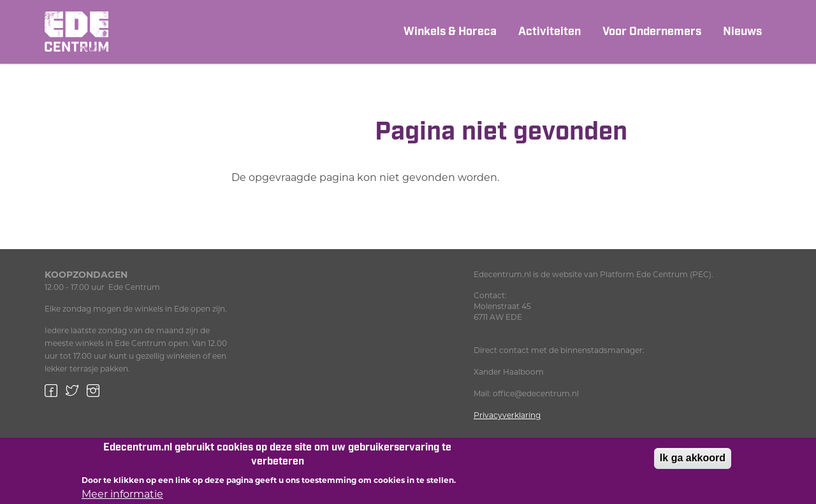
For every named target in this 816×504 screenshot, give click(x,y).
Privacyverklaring (507, 415)
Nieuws (742, 32)
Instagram (93, 391)
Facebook (51, 391)
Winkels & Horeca (450, 32)
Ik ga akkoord (693, 462)
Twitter (72, 391)
